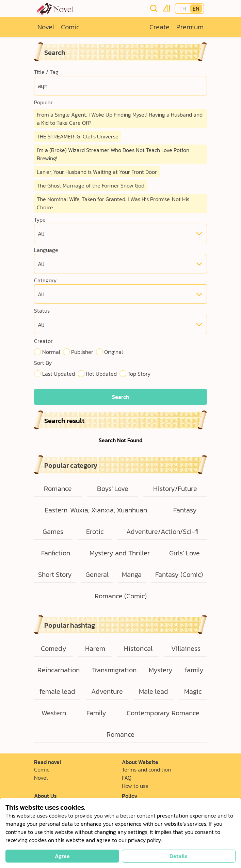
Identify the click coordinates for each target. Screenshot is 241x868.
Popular (43, 102)
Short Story (55, 574)
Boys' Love (113, 489)
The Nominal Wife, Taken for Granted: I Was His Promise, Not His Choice (113, 203)
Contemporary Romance (163, 713)
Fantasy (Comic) (179, 574)
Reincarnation (59, 670)
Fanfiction (56, 553)
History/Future (175, 489)
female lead (57, 691)
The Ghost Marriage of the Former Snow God (91, 185)
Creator (43, 341)
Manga (132, 574)
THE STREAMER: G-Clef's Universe (78, 136)
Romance (58, 489)
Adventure (107, 691)
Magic (193, 691)
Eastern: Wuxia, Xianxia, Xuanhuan (96, 510)
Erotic (95, 532)
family (194, 670)
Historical (138, 648)
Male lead (154, 691)
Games (53, 532)
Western (54, 713)
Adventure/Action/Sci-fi (162, 532)
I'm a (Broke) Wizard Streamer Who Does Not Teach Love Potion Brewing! (113, 154)
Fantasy (185, 510)
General (97, 574)
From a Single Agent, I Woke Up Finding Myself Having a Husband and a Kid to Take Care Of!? (120, 119)
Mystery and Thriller (120, 553)
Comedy (54, 648)
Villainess (186, 648)
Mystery (161, 670)
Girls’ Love (184, 553)
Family (96, 713)
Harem (95, 648)
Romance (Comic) (121, 596)
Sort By (43, 363)
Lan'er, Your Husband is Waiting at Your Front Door (97, 172)
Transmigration (114, 670)
